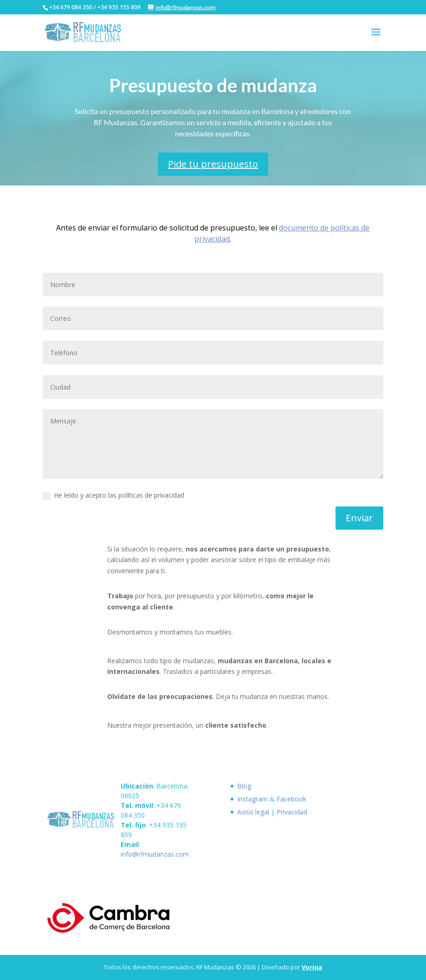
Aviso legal (253, 812)
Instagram (252, 799)
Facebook (291, 799)
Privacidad (292, 812)
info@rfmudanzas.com (155, 854)
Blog (244, 786)
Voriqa (312, 967)
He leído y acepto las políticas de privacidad (113, 495)
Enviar (359, 518)
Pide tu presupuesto (213, 164)
